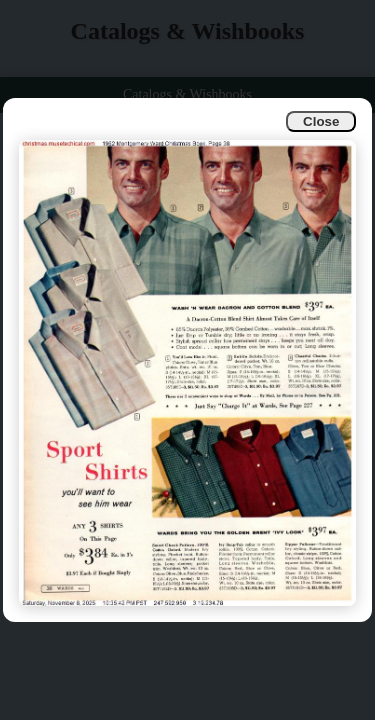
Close (321, 121)
